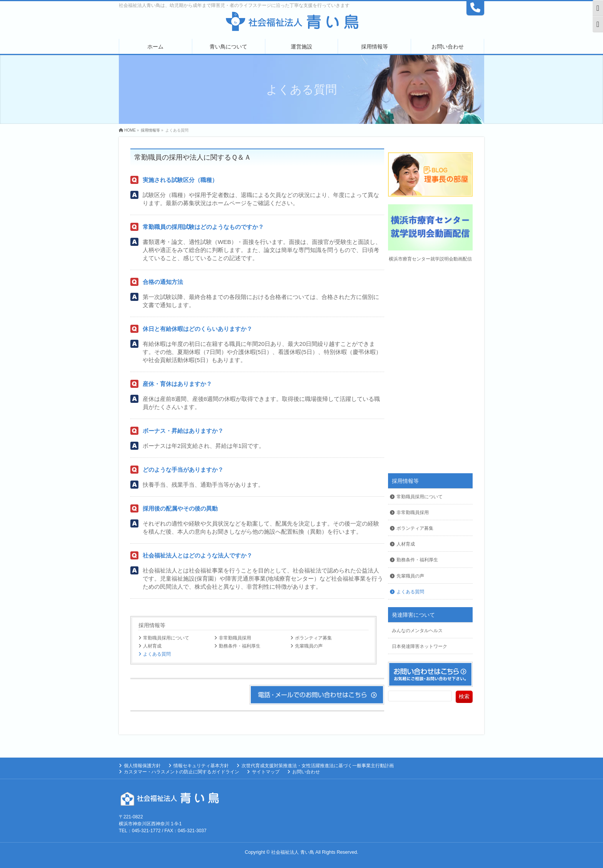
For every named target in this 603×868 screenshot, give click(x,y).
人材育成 (152, 646)
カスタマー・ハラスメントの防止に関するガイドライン (182, 772)
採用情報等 (152, 625)
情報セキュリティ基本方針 (201, 766)
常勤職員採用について (166, 638)
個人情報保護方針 (142, 766)
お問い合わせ (306, 772)
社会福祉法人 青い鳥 (292, 852)
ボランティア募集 (313, 638)
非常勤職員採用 (235, 638)
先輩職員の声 (309, 646)
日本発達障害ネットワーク (420, 646)
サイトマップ (266, 772)
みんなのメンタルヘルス (417, 631)
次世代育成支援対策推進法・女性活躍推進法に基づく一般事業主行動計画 (318, 766)
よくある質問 (157, 654)
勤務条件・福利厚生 (240, 646)
